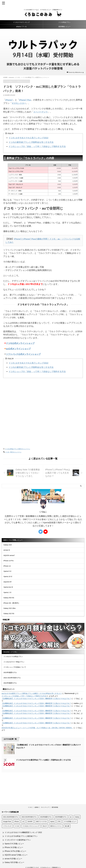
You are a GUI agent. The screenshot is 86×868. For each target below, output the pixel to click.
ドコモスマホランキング (21, 22)
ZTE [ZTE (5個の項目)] (59, 813)
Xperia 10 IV (9, 581)
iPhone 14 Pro (9, 563)
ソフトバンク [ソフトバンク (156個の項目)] (7, 817)
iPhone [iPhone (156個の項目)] (17, 813)
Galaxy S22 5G (10, 624)
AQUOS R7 (8, 587)
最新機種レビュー (64, 27)
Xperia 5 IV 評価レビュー (14, 835)
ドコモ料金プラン (64, 22)
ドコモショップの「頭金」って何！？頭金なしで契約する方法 (39, 146)
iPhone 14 (8, 569)
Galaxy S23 (8, 544)
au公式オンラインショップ (19, 348)
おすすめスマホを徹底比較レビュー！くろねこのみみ (43, 862)
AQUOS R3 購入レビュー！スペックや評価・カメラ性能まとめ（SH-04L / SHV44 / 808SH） (37, 743)
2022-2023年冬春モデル (13, 692)
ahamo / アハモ (21, 27)
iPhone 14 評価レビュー (14, 839)
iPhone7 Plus (26, 100)
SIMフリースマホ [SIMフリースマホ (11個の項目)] (41, 813)
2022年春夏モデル (11, 698)
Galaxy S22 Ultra (10, 617)
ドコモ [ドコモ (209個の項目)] (17, 817)
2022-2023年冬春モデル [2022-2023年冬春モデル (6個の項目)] (29, 808)
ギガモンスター (21, 103)
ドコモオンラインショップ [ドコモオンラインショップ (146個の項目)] (31, 817)
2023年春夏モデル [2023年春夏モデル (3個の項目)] (61, 808)
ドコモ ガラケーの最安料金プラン (18, 831)
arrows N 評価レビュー (13, 850)
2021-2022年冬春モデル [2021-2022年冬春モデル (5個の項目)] (11, 808)
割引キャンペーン (16, 451)
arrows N (7, 550)
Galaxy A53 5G (10, 605)
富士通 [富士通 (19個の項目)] (67, 817)
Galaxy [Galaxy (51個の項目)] (77, 808)
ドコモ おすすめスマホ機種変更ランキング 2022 (23, 824)
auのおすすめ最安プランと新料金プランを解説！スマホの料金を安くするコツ (32, 709)
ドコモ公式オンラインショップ (21, 343)
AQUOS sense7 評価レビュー (16, 846)
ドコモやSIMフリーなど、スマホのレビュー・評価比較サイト (43, 859)
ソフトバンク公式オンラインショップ (24, 353)
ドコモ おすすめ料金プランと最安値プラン (21, 827)
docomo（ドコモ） (11, 662)
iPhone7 (9, 100)
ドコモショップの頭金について (16, 680)
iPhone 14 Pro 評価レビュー (15, 842)
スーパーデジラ (41, 112)
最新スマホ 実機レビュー (13, 539)
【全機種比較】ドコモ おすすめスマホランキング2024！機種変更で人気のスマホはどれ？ (36, 714)
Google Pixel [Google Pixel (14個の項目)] (7, 813)
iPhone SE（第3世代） (13, 611)
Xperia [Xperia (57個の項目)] (52, 813)
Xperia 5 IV (8, 575)
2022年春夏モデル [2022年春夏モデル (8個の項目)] (46, 808)
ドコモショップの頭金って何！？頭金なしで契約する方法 (24, 711)
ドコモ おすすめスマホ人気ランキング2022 (30, 137)
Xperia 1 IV (8, 599)
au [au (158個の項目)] (71, 808)
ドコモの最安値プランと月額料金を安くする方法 (32, 142)
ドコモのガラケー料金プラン (15, 673)
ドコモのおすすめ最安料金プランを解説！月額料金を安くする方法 (45, 775)
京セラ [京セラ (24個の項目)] (45, 817)
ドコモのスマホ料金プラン (14, 667)
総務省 (37, 798)
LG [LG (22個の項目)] (23, 813)
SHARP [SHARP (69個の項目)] (30, 813)
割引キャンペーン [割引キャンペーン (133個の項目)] (56, 817)
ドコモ (7, 451)
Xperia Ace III (9, 593)
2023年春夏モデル (11, 686)
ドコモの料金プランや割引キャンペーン (18, 448)
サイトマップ (45, 798)
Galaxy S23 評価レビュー (14, 853)
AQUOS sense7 (10, 556)
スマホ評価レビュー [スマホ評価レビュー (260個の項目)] (70, 813)
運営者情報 (55, 798)
